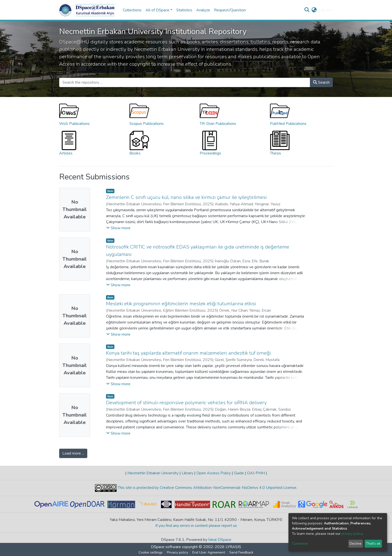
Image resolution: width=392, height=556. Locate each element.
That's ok (373, 544)
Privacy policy (178, 552)
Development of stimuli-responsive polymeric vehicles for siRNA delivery (186, 403)
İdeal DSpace (220, 540)
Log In (324, 10)
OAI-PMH (256, 473)
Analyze (203, 10)
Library (187, 473)
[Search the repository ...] (185, 82)
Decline (356, 544)
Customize (300, 544)
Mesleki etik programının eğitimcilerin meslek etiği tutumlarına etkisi (181, 304)
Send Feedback (241, 552)
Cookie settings (151, 552)
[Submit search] (307, 10)
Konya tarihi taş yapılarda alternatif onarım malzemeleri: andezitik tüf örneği (188, 353)
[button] (314, 10)
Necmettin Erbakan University (153, 473)
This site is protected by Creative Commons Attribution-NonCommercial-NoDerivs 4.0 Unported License (206, 488)
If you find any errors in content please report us (196, 526)
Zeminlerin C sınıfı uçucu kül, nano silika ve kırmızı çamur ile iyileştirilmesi (186, 197)
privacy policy (352, 534)
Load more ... (73, 453)
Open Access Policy (214, 473)
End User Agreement (209, 552)
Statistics (184, 10)
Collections (132, 10)
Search (321, 82)
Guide (239, 473)
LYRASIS (233, 547)
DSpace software (166, 547)
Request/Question (230, 10)
